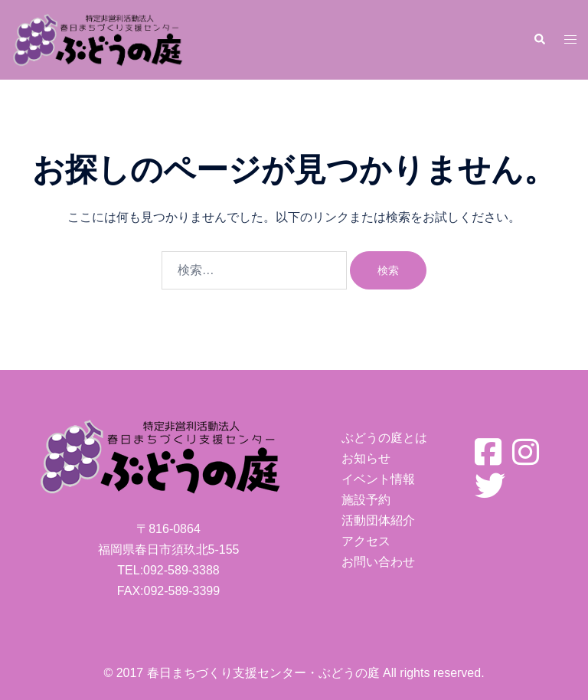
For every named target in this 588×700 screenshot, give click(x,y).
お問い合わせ (378, 562)
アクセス (366, 541)
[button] (539, 40)
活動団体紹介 (378, 520)
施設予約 (366, 500)
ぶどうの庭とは (384, 438)
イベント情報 (378, 479)
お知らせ (366, 458)
